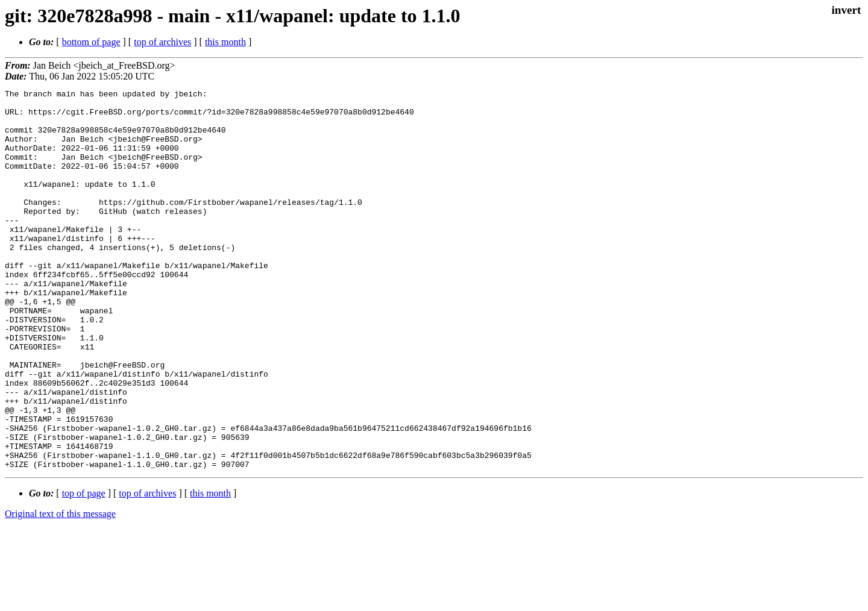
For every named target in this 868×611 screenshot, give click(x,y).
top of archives (162, 42)
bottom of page (91, 42)
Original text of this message (60, 590)
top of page (84, 569)
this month (225, 42)
